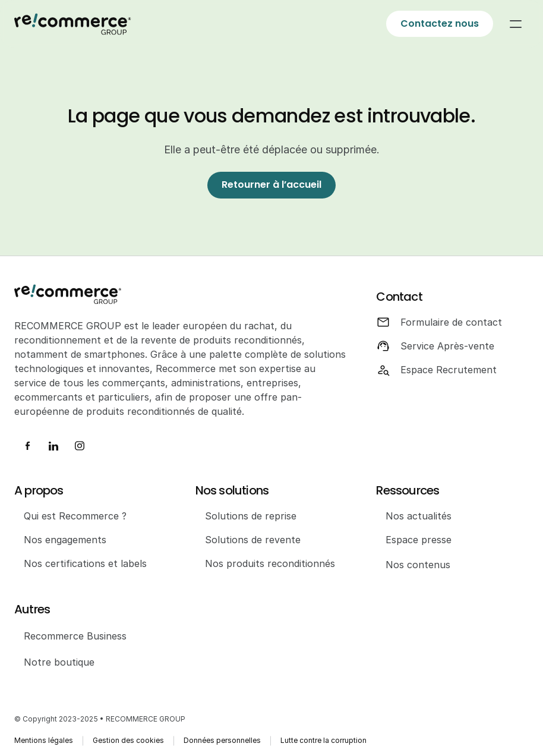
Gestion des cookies (128, 740)
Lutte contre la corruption (323, 740)
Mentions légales (44, 740)
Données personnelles (222, 740)
